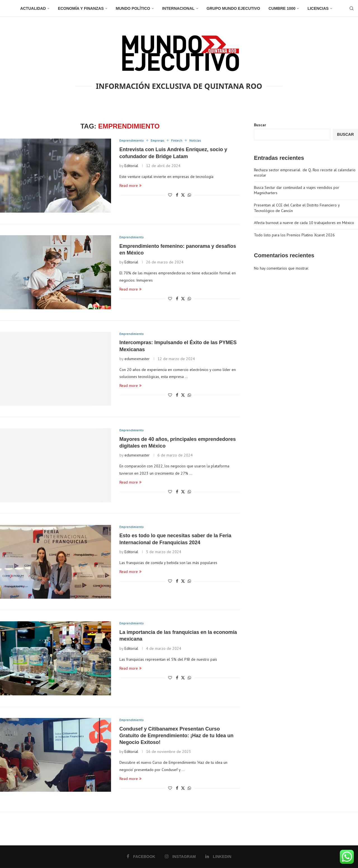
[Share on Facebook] (177, 196)
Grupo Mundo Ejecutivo (233, 8)
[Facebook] (141, 857)
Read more (130, 186)
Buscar (260, 125)
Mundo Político (133, 8)
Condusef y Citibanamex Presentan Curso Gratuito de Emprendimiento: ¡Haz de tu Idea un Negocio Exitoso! (176, 736)
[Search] (350, 8)
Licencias (318, 8)
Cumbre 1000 (282, 8)
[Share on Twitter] (183, 196)
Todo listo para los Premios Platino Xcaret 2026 (294, 235)
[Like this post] (170, 196)
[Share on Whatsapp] (189, 196)
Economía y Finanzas (81, 8)
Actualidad (33, 8)
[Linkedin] (218, 857)
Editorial (131, 166)
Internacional (178, 8)
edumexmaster (137, 359)
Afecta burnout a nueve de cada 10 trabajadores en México (304, 223)
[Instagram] (180, 857)
